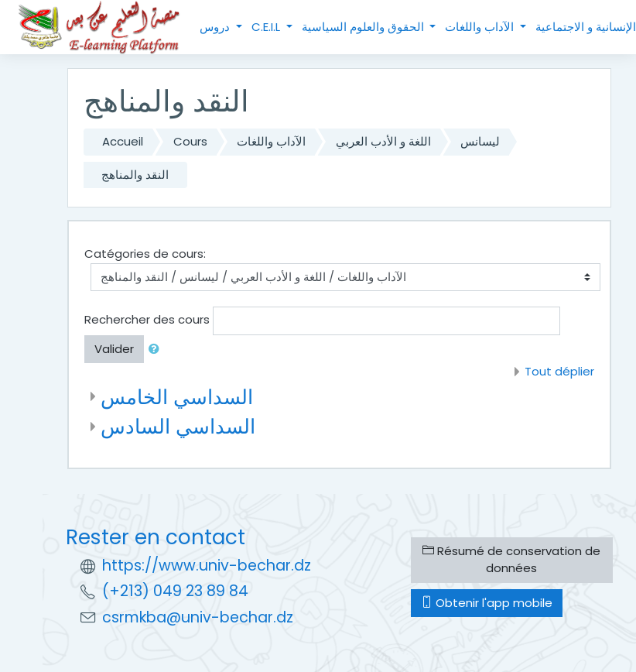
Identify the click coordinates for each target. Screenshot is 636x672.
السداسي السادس (178, 426)
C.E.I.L (267, 27)
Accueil (123, 141)
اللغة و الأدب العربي (383, 141)
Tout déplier (559, 371)
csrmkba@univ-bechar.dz (198, 617)
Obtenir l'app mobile (487, 603)
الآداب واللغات (481, 27)
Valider (114, 349)
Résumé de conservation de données (511, 560)
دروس (216, 27)
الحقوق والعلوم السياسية (364, 27)
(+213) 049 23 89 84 (175, 591)
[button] (157, 350)
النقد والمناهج (135, 175)
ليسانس (480, 141)
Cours (190, 141)
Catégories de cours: (145, 254)
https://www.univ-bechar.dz (207, 566)
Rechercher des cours (147, 319)
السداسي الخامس (177, 397)
